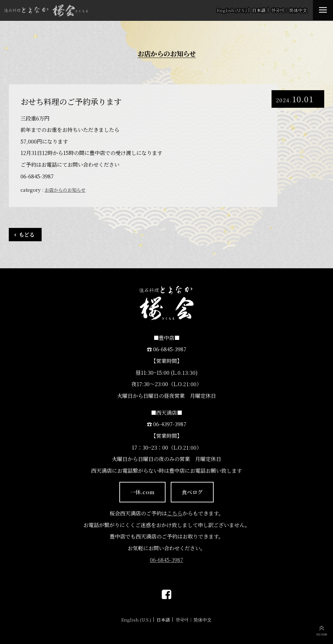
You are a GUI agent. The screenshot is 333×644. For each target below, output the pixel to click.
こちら (175, 513)
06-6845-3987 (166, 560)
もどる (27, 234)
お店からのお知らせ (65, 190)
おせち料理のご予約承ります (71, 102)
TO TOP (321, 635)
